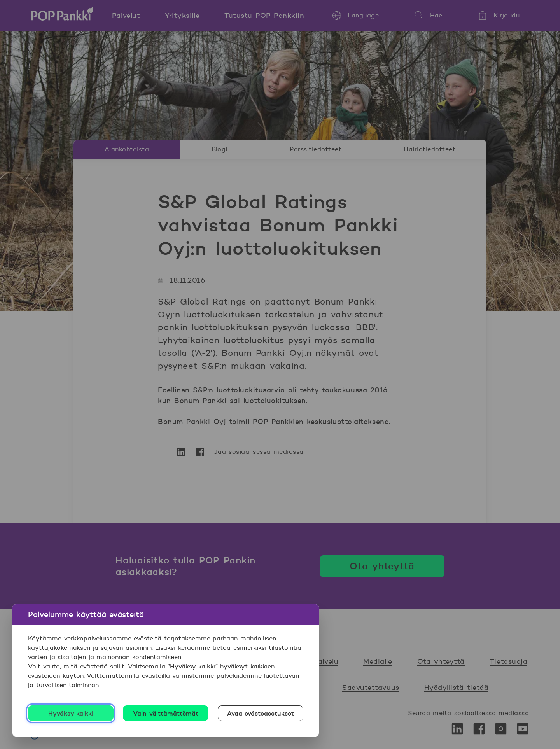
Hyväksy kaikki (71, 713)
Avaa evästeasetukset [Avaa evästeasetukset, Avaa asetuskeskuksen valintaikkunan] (261, 713)
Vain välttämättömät (166, 713)
